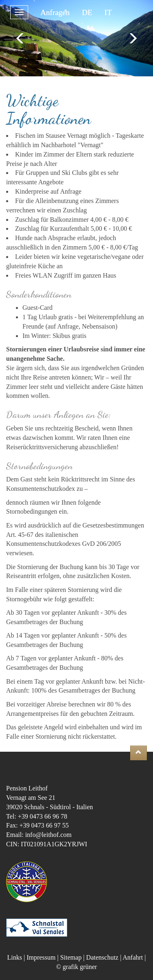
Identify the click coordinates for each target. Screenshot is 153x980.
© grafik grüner (76, 967)
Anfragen (55, 12)
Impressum (41, 957)
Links (15, 957)
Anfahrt (133, 957)
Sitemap (71, 957)
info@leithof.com (49, 835)
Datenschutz (102, 957)
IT (108, 12)
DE (87, 12)
